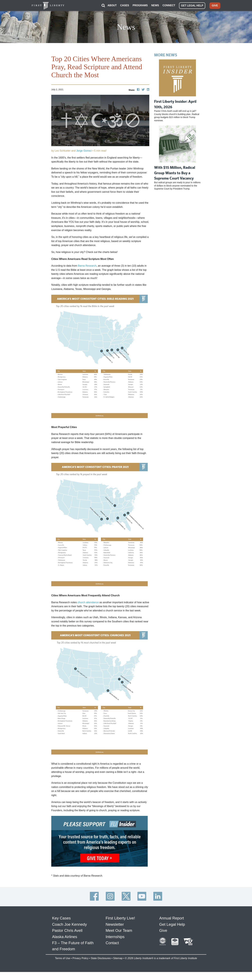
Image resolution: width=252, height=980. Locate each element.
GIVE (215, 6)
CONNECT (169, 5)
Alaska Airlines (65, 937)
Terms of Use (63, 958)
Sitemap (118, 958)
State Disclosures (101, 958)
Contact (112, 943)
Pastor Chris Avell (67, 930)
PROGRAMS (140, 5)
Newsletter (115, 924)
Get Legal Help (172, 924)
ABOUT (112, 5)
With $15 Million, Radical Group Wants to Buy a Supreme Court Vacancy (175, 173)
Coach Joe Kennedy (69, 924)
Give (163, 930)
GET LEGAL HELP (192, 6)
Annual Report (172, 918)
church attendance (88, 602)
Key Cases (61, 918)
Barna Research (87, 266)
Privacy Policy (81, 958)
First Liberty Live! (120, 918)
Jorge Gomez (84, 151)
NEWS (155, 5)
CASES (125, 5)
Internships (115, 937)
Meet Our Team (119, 930)
